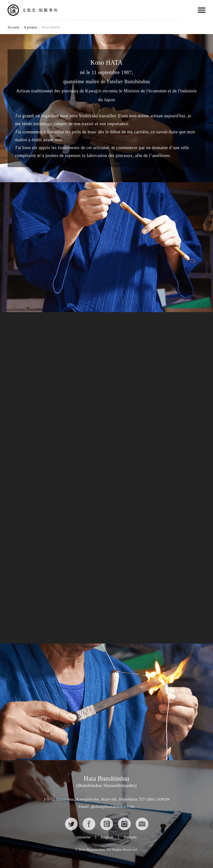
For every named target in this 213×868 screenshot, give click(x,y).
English (107, 837)
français (130, 837)
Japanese (83, 837)
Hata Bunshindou (106, 781)
